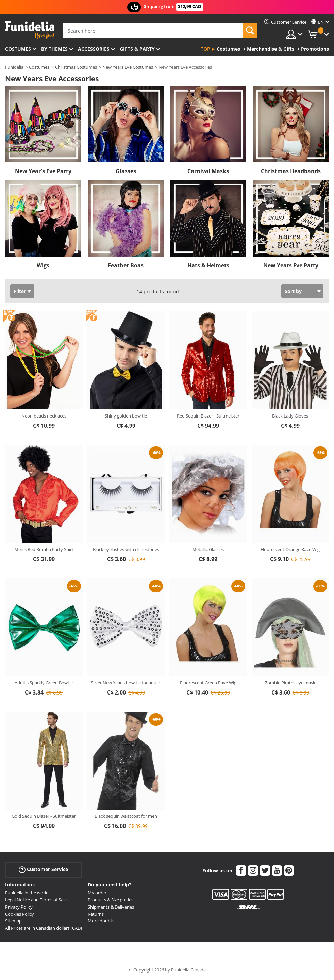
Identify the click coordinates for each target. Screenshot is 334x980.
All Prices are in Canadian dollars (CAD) (44, 928)
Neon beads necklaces (44, 416)
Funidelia (14, 67)
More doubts (101, 921)
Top (205, 49)
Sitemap (13, 921)
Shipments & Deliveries (111, 907)
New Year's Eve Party (43, 171)
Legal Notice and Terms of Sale (36, 900)
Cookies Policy (20, 914)
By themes (54, 49)
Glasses (126, 171)
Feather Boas (126, 265)
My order (97, 893)
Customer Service (43, 870)
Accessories (94, 49)
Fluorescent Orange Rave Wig (290, 549)
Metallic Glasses (208, 549)
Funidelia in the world (27, 893)
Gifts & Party (137, 49)
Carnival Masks (208, 171)
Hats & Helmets (208, 265)
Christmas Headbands (291, 171)
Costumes (18, 49)
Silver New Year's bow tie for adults (126, 683)
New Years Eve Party (291, 265)
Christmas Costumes (76, 67)
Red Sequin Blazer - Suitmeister (208, 416)
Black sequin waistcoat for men (126, 816)
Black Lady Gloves (290, 416)
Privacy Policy (19, 907)
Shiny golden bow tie (126, 416)
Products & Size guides (111, 900)
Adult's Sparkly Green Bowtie (44, 683)
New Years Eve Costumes (128, 67)
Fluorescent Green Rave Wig (208, 683)
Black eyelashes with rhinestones (126, 549)
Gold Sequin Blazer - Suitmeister (44, 816)
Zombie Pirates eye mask (290, 683)
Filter (20, 291)
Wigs (43, 265)
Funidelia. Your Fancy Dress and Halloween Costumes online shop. (30, 30)
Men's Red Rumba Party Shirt (44, 549)
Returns (96, 914)
